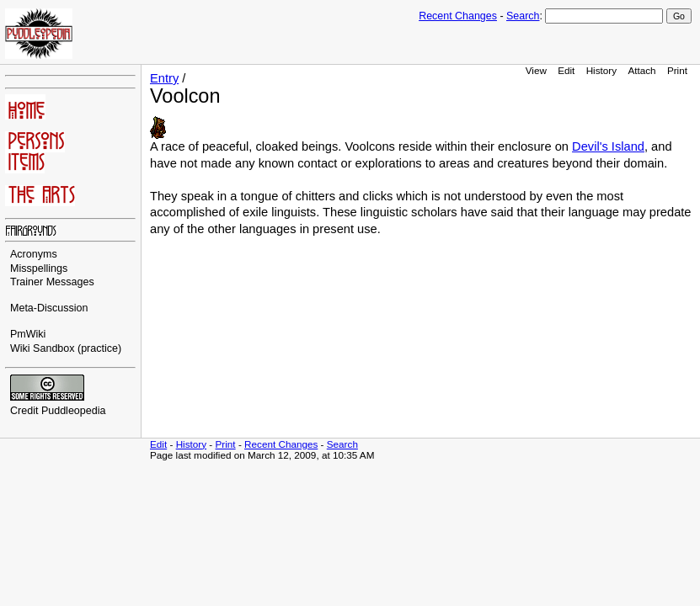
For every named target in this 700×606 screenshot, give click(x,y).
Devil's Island (608, 146)
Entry (164, 78)
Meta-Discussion (49, 308)
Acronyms (34, 254)
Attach (641, 70)
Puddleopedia (74, 411)
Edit (566, 70)
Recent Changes (458, 16)
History (601, 70)
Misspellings (39, 268)
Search (523, 16)
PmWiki (28, 334)
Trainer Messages (52, 282)
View (536, 70)
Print (677, 70)
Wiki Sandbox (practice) (66, 348)
